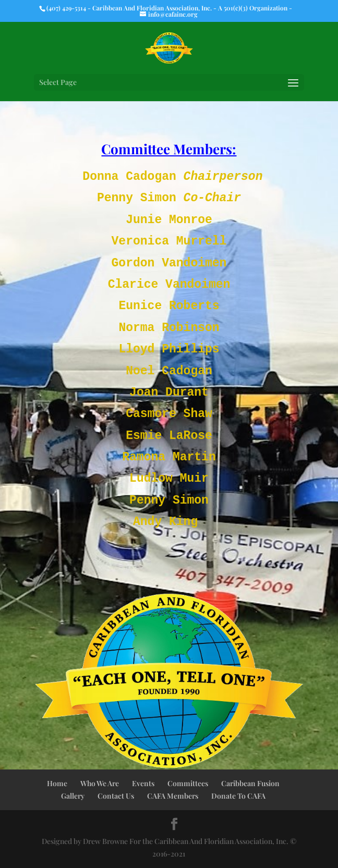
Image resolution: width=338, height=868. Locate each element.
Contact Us (116, 796)
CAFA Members (173, 796)
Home (57, 783)
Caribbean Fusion (250, 783)
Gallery (73, 796)
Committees (188, 783)
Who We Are (100, 783)
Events (143, 783)
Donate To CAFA (238, 796)
